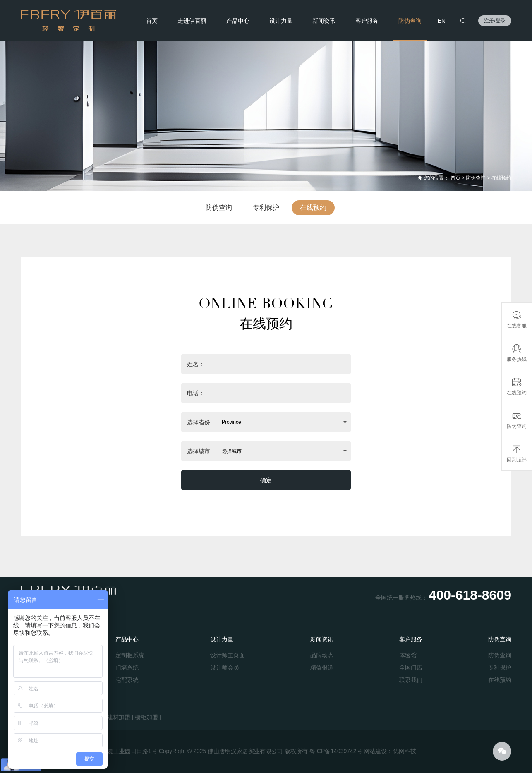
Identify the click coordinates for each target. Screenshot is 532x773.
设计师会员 (225, 667)
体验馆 (408, 655)
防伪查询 (410, 21)
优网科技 (405, 751)
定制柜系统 (130, 655)
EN (442, 21)
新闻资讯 (324, 21)
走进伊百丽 (192, 21)
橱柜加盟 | (148, 717)
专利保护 (266, 208)
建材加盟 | (120, 717)
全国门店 (411, 667)
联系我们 (411, 680)
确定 (266, 480)
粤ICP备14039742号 (336, 751)
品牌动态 (322, 655)
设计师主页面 (228, 655)
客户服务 (367, 21)
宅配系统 (127, 680)
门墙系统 (127, 667)
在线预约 (501, 178)
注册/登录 (495, 21)
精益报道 (322, 667)
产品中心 (238, 21)
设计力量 (281, 21)
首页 (152, 21)
